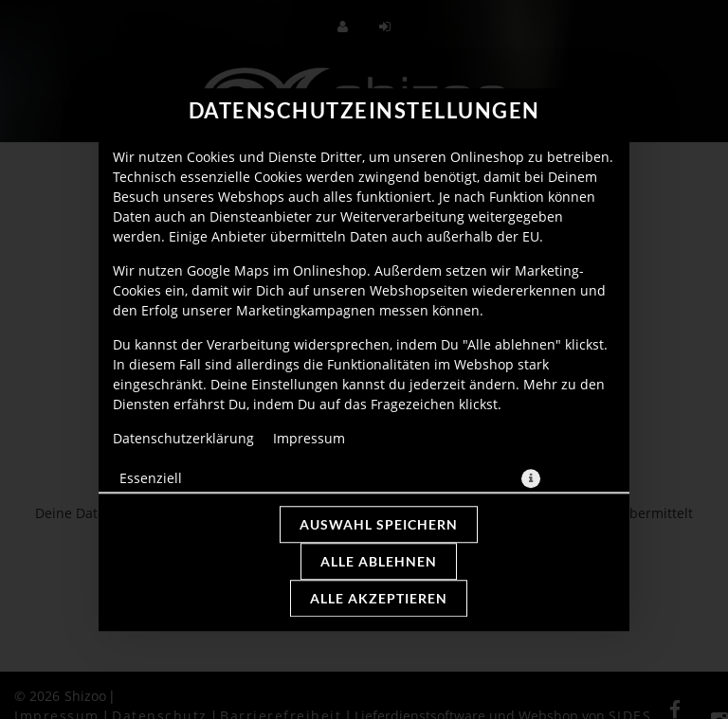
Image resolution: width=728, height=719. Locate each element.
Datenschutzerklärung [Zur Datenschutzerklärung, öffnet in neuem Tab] (183, 438)
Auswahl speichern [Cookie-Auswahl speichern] (379, 524)
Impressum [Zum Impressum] (309, 438)
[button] (531, 478)
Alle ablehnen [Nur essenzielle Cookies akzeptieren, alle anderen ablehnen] (379, 561)
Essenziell (151, 478)
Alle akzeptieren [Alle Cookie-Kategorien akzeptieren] (379, 598)
